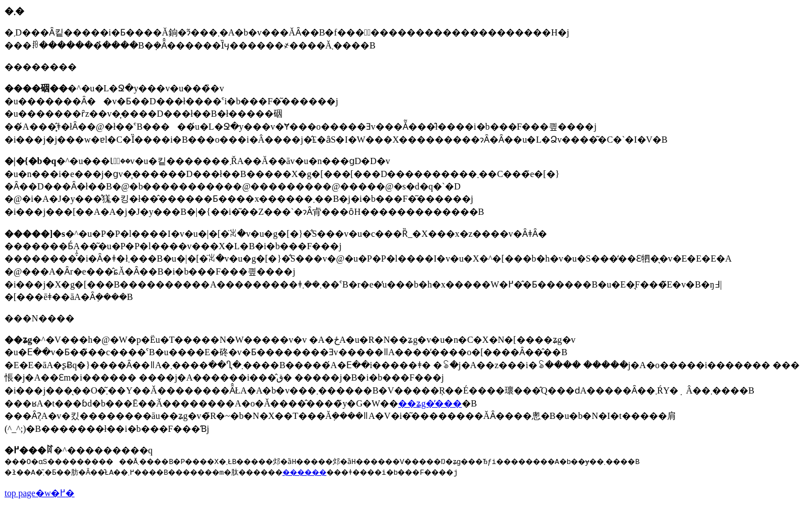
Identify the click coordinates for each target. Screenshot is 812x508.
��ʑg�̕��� (430, 403)
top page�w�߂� (39, 493)
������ (352, 472)
